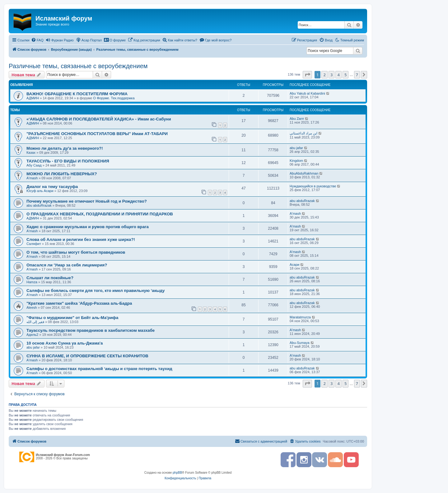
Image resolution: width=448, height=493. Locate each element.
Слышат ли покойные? (50, 278)
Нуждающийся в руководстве (313, 186)
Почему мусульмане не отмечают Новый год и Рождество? (87, 201)
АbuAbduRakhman (304, 173)
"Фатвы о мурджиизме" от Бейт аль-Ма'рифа (72, 318)
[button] (307, 75)
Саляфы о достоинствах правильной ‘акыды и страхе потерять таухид (99, 369)
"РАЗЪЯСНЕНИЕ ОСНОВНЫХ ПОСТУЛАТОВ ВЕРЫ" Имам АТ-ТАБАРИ (97, 134)
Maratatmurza (300, 317)
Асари (294, 265)
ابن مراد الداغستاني (303, 133)
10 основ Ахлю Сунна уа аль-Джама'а (65, 343)
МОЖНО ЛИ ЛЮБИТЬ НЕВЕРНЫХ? (62, 174)
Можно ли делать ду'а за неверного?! (65, 148)
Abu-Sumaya (300, 343)
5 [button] (345, 75)
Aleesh (32, 308)
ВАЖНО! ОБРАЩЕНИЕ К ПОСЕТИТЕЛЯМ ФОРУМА (77, 94)
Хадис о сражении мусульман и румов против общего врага (88, 227)
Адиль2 (32, 335)
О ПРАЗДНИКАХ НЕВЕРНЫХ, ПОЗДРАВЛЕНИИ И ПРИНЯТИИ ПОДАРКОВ (100, 214)
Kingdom (296, 161)
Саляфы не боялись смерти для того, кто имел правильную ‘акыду (96, 291)
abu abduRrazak (39, 205)
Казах (31, 153)
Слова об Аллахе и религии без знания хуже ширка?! (81, 239)
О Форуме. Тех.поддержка (114, 98)
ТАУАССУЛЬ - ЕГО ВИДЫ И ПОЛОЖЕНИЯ (68, 161)
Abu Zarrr (297, 119)
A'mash (32, 178)
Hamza (32, 282)
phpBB (177, 473)
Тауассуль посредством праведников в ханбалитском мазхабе (91, 330)
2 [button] (324, 75)
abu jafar (296, 148)
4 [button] (338, 75)
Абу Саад (34, 165)
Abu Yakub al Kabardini (307, 93)
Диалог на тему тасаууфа (52, 187)
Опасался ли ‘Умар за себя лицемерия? (67, 265)
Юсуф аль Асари (40, 191)
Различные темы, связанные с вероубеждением (78, 66)
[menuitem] (37, 40)
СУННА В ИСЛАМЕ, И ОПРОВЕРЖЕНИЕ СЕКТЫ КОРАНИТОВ (87, 356)
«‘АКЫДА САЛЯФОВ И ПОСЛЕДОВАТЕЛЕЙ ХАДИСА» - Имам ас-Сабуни (99, 119)
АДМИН (33, 98)
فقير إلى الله (35, 322)
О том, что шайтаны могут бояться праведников (76, 252)
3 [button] (331, 75)
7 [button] (357, 75)
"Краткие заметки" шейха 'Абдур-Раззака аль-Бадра (79, 303)
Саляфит (34, 244)
